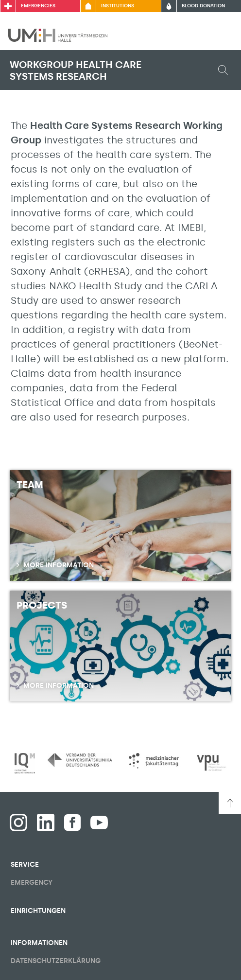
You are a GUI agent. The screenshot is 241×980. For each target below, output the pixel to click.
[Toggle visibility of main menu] (220, 35)
